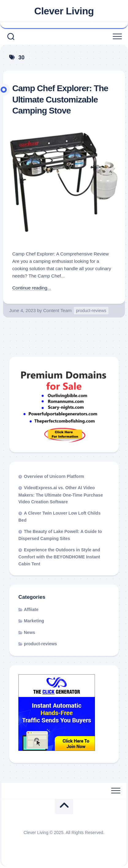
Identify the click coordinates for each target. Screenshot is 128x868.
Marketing (34, 621)
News (30, 632)
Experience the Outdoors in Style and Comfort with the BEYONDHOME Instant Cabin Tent (59, 557)
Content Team (57, 310)
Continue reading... (32, 288)
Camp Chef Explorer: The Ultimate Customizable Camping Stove (60, 99)
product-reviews (91, 311)
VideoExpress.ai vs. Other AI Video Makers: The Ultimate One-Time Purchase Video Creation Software (61, 495)
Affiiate (31, 609)
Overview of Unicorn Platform (54, 476)
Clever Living (64, 11)
